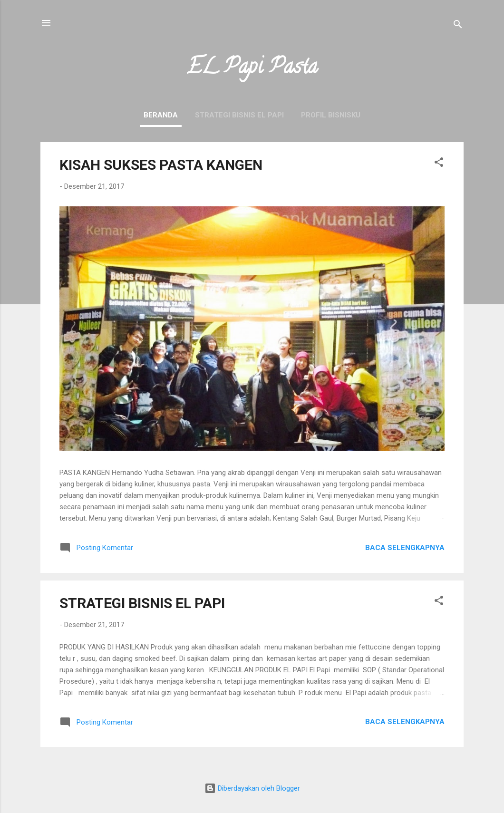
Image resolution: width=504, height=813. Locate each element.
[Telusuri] (458, 26)
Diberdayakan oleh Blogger (252, 788)
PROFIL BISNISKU (331, 115)
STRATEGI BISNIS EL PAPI (239, 115)
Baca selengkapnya (405, 548)
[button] (439, 164)
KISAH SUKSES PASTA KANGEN (161, 165)
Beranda (161, 115)
